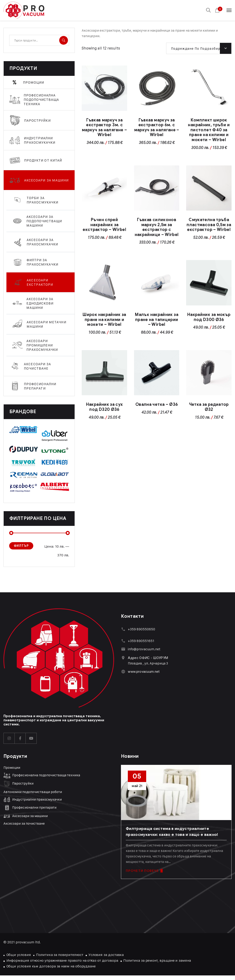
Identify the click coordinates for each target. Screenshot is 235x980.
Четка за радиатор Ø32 (209, 407)
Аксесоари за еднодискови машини (40, 303)
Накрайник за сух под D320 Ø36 (105, 407)
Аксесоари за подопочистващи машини (44, 221)
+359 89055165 (140, 641)
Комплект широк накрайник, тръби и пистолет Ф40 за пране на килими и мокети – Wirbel (209, 130)
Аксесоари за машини (46, 180)
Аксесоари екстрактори (40, 282)
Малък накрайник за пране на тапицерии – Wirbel (157, 320)
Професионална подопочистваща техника (41, 100)
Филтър (21, 546)
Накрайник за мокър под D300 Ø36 (209, 317)
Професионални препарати (40, 386)
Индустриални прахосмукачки (40, 140)
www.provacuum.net (144, 672)
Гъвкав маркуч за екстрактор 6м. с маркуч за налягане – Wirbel (157, 128)
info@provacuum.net (144, 649)
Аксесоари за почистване (37, 366)
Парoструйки (37, 120)
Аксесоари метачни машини (46, 324)
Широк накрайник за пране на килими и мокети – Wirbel (104, 320)
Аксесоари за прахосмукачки (42, 242)
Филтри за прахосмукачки (42, 262)
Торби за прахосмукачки (42, 200)
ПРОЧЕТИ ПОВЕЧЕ (144, 871)
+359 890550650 (141, 629)
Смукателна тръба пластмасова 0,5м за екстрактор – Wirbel (209, 225)
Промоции (34, 82)
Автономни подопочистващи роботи (33, 792)
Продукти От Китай (43, 160)
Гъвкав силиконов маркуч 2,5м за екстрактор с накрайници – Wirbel (157, 227)
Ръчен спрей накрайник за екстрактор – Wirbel (104, 225)
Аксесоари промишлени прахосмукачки (42, 345)
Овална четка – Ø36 (157, 404)
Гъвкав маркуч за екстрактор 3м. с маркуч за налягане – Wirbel (104, 128)
